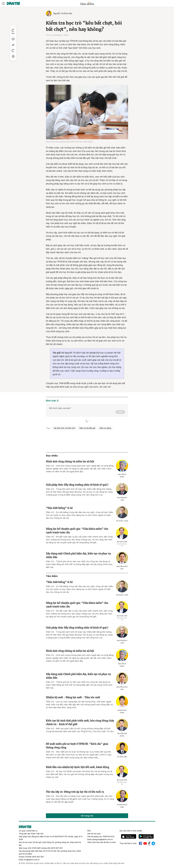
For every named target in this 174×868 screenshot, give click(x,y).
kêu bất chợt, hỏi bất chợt (65, 428)
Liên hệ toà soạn (94, 834)
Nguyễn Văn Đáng (122, 735)
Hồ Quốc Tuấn (122, 521)
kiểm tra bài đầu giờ (87, 428)
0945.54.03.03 (109, 836)
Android (146, 836)
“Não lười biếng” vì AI (59, 508)
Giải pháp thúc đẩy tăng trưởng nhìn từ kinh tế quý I (77, 485)
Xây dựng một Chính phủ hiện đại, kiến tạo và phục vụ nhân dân (78, 555)
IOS (129, 836)
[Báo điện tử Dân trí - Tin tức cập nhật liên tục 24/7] (13, 3)
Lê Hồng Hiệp (122, 757)
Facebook (141, 843)
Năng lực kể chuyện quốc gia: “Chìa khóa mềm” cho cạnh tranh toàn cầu (77, 531)
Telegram (153, 843)
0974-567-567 (38, 857)
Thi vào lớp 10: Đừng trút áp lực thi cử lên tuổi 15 (75, 792)
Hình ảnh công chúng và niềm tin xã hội (70, 461)
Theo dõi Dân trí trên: (128, 843)
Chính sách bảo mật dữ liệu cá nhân (102, 842)
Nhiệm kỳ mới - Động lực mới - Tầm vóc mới (73, 697)
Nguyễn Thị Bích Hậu (63, 13)
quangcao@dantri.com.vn (102, 839)
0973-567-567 (57, 848)
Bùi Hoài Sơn (122, 542)
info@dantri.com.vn (32, 860)
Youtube (145, 843)
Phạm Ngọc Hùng (122, 711)
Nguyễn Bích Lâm (122, 499)
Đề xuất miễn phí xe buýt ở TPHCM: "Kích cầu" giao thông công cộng (77, 746)
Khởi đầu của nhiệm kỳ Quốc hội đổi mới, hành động (78, 767)
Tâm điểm (52, 576)
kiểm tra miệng (105, 428)
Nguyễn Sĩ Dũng (122, 476)
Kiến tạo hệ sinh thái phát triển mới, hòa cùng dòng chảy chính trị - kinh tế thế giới (80, 722)
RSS (89, 831)
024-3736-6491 (34, 848)
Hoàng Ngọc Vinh (122, 806)
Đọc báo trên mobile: (131, 831)
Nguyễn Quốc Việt (122, 568)
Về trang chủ (87, 816)
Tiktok (149, 843)
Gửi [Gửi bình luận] (120, 412)
